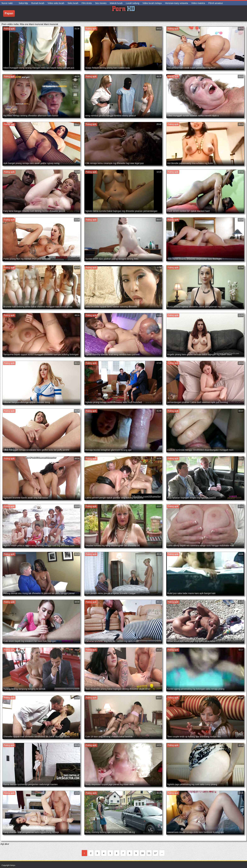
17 (155, 853)
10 (143, 853)
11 (149, 853)
